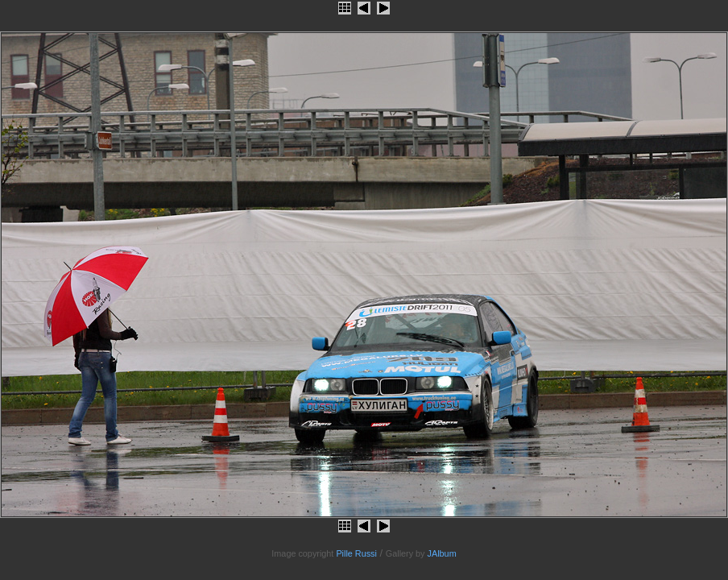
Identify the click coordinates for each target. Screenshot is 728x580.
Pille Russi (356, 553)
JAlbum (442, 553)
